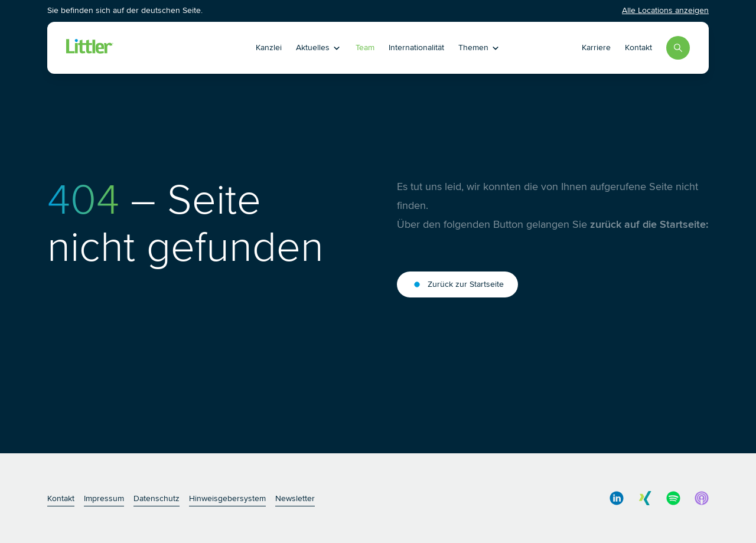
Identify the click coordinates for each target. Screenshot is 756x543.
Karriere (596, 48)
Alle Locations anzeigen (665, 10)
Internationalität (416, 48)
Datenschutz (157, 498)
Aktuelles (319, 48)
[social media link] (617, 498)
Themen (479, 48)
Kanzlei (269, 48)
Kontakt (638, 48)
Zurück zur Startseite (457, 284)
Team (365, 48)
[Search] (678, 48)
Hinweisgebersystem (227, 498)
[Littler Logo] (144, 48)
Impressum (104, 498)
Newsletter (295, 498)
